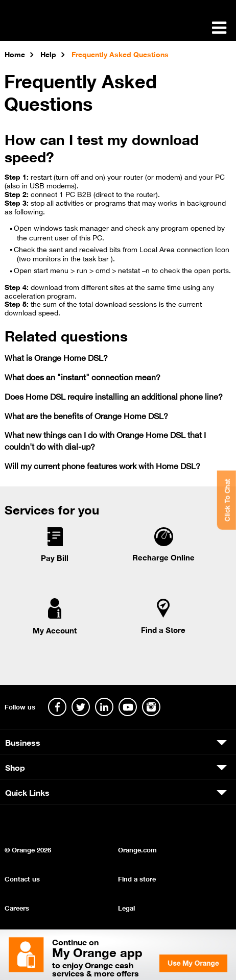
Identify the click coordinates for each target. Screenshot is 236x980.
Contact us (22, 878)
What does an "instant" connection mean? (82, 376)
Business (23, 742)
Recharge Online (163, 557)
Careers (17, 907)
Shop (15, 767)
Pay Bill (55, 557)
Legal (126, 907)
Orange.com (137, 849)
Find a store (137, 878)
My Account (55, 630)
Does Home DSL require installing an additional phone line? (114, 396)
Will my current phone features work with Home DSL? (102, 465)
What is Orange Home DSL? (56, 357)
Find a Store (163, 629)
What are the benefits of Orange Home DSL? (86, 415)
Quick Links (27, 792)
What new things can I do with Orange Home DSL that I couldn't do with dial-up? (105, 440)
